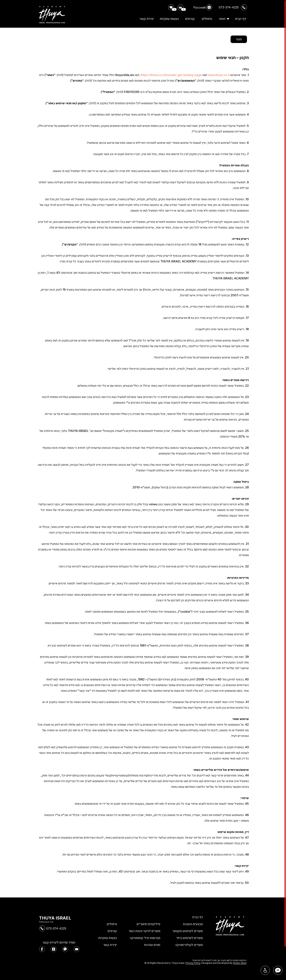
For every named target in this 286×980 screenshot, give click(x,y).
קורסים (112, 931)
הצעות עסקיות (107, 938)
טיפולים (112, 924)
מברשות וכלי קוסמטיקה (144, 938)
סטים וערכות (152, 945)
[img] (42, 949)
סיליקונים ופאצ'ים (148, 924)
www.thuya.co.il (219, 75)
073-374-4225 (56, 928)
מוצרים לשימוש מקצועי (187, 931)
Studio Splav (240, 963)
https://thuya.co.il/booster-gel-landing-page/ (171, 75)
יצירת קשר (110, 945)
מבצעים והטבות (193, 924)
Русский (199, 7)
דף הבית (197, 917)
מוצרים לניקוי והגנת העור (144, 931)
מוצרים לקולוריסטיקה (188, 945)
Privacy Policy (193, 963)
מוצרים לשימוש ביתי (189, 938)
